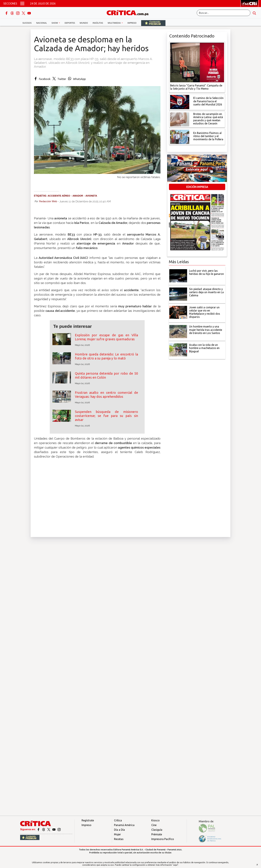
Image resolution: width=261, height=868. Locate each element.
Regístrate (88, 820)
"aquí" (175, 865)
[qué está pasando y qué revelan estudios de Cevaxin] (180, 119)
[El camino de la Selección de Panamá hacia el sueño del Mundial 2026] (180, 102)
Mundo (84, 23)
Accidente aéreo (59, 196)
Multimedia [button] (114, 23)
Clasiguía (157, 830)
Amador (78, 196)
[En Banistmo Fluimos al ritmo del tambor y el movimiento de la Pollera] (180, 137)
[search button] (254, 13)
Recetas (119, 839)
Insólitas (98, 23)
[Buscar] (224, 13)
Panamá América (124, 825)
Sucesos (27, 23)
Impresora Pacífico (163, 839)
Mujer (117, 834)
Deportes (70, 23)
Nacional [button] (42, 23)
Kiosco (155, 820)
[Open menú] (22, 3)
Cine (154, 825)
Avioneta (91, 196)
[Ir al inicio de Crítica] (129, 12)
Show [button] (55, 23)
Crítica (118, 820)
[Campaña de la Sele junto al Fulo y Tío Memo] (197, 62)
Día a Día (119, 830)
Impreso (132, 23)
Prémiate (157, 834)
